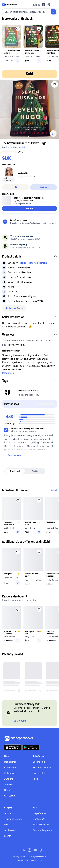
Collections (10, 767)
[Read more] (15, 455)
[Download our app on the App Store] (13, 747)
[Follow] (43, 187)
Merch (8, 836)
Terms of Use (23, 861)
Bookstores (10, 762)
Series (8, 790)
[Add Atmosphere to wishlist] (18, 552)
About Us (9, 813)
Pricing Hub (39, 773)
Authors (9, 779)
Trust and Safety (13, 819)
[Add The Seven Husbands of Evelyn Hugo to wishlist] (55, 84)
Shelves (8, 784)
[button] (29, 257)
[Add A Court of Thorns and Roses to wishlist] (18, 610)
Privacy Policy (36, 861)
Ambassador (11, 830)
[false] (16, 187)
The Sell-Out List (42, 767)
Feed (35, 779)
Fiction (23, 263)
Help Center (39, 813)
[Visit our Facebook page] (18, 850)
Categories (10, 773)
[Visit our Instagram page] (29, 850)
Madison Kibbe (24, 173)
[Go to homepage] (10, 5)
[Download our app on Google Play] (31, 747)
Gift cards (9, 796)
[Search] (53, 12)
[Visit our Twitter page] (24, 850)
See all (54, 490)
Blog (7, 824)
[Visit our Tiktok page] (41, 850)
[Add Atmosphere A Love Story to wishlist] (39, 552)
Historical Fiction (37, 263)
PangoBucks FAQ (42, 824)
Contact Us (39, 819)
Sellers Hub (39, 762)
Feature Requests (42, 830)
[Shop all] (29, 209)
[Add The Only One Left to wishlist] (39, 610)
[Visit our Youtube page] (35, 850)
